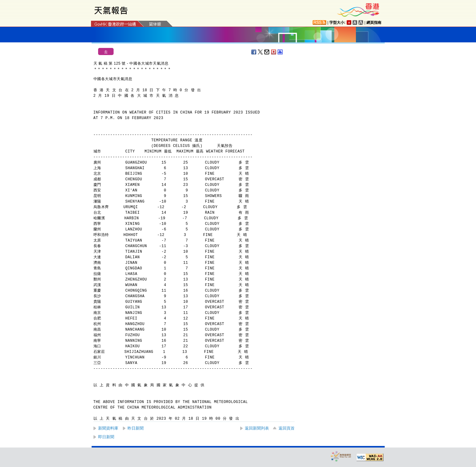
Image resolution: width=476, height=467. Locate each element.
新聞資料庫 (108, 428)
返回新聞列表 (257, 428)
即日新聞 (106, 437)
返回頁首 (287, 428)
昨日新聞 (136, 428)
